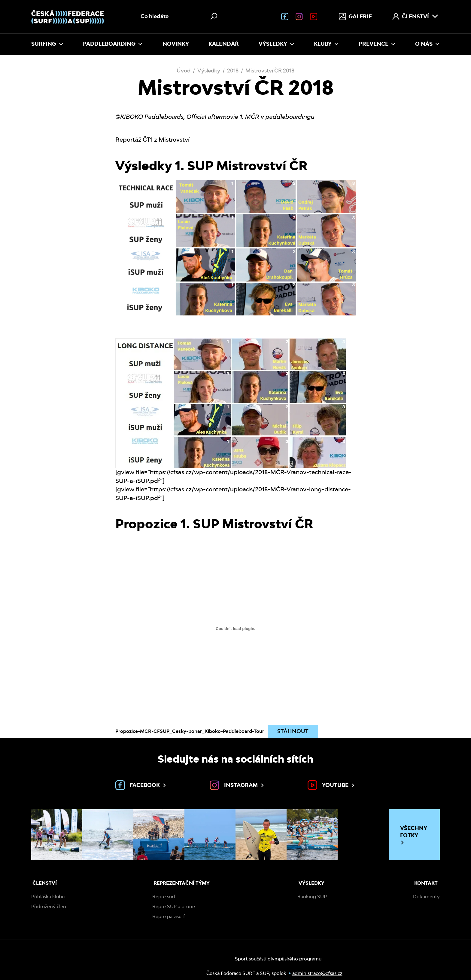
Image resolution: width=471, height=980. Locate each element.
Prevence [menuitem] (377, 44)
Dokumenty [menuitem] (426, 897)
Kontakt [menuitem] (426, 883)
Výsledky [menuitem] (277, 44)
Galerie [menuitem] (355, 17)
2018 (233, 71)
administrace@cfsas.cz (299, 974)
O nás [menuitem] (427, 44)
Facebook (141, 785)
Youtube (332, 785)
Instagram (237, 785)
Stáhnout (293, 731)
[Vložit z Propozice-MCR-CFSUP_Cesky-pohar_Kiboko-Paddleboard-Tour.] (235, 628)
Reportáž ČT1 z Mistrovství (153, 140)
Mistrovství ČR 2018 (270, 71)
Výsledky (209, 71)
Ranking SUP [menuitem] (312, 897)
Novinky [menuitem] (176, 44)
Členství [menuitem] (415, 17)
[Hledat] (214, 16)
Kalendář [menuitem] (224, 44)
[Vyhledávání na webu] (180, 17)
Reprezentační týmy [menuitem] (182, 883)
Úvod (184, 71)
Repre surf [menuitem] (164, 897)
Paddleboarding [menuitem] (113, 44)
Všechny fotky (414, 835)
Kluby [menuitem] (326, 44)
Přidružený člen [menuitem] (49, 906)
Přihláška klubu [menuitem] (48, 897)
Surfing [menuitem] (47, 44)
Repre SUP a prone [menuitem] (174, 906)
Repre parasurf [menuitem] (169, 916)
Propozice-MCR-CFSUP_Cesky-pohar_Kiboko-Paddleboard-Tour (190, 731)
